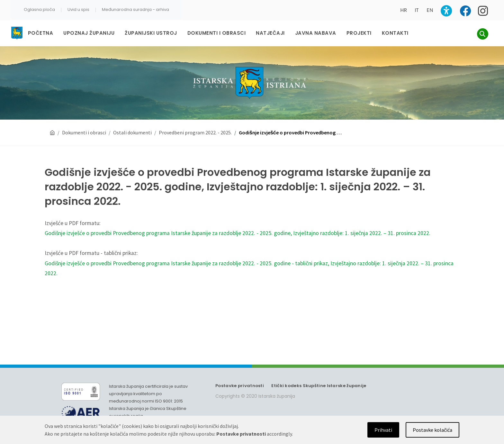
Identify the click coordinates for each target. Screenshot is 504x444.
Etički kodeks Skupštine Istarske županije (319, 386)
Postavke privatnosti (240, 386)
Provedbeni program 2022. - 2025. (195, 132)
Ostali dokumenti (132, 132)
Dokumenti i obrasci (84, 132)
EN (430, 10)
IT (417, 10)
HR (404, 10)
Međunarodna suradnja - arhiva (135, 9)
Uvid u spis (78, 9)
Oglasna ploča (39, 9)
